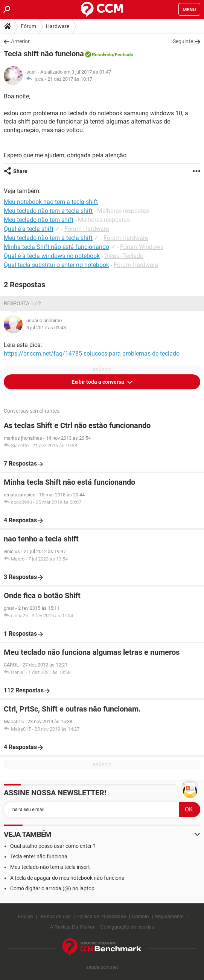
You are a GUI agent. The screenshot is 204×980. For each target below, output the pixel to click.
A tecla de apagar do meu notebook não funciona (67, 878)
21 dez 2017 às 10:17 (70, 79)
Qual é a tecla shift (29, 229)
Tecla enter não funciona (39, 856)
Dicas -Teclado (124, 256)
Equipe (25, 916)
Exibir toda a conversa (98, 382)
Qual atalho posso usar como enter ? (53, 846)
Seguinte (183, 41)
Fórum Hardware (87, 229)
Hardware (58, 26)
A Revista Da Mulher (72, 927)
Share (20, 171)
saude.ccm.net (102, 967)
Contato (140, 916)
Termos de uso (55, 916)
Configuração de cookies (127, 927)
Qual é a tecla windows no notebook (52, 256)
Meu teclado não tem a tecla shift (48, 238)
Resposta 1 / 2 (22, 303)
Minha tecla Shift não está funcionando (56, 247)
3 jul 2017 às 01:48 (46, 328)
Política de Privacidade (101, 916)
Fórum (28, 26)
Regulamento (169, 916)
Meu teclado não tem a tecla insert (50, 867)
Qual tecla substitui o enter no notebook (56, 265)
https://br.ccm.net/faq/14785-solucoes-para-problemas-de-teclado (92, 354)
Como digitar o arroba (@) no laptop (52, 888)
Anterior (20, 41)
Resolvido (102, 55)
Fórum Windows (142, 247)
